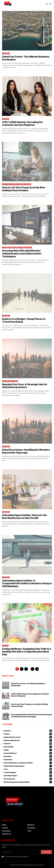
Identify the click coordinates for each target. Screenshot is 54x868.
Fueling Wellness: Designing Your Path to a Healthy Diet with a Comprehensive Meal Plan (27, 652)
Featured (6, 316)
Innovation (28, 756)
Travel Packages (28, 772)
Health (5, 645)
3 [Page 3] (26, 669)
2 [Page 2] (22, 669)
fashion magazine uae (28, 740)
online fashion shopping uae (28, 766)
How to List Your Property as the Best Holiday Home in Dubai (24, 189)
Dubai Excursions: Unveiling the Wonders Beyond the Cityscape (26, 451)
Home (4, 825)
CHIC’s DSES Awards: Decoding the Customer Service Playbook (22, 124)
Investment (28, 760)
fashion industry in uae (28, 737)
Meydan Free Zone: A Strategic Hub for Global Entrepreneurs (25, 386)
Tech (5, 247)
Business (6, 53)
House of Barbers (28, 753)
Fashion (6, 119)
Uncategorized (28, 779)
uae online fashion (28, 776)
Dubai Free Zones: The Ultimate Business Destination (26, 58)
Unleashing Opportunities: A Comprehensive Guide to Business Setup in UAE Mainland (27, 583)
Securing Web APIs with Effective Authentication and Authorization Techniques (22, 254)
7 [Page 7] (32, 669)
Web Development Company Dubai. (20, 247)
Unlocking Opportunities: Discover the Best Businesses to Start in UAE (24, 517)
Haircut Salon (28, 747)
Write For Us (7, 834)
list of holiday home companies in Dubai (17, 184)
